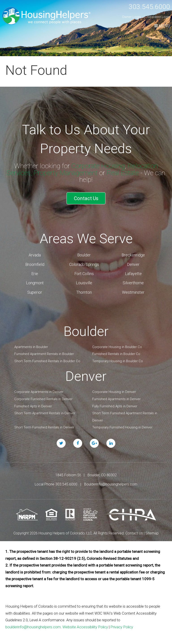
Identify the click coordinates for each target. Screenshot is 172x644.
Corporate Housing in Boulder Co (117, 347)
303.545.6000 (149, 7)
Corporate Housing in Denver (114, 392)
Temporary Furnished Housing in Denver (122, 427)
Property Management (66, 173)
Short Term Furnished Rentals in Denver (44, 427)
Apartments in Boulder (31, 347)
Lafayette (133, 274)
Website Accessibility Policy (85, 627)
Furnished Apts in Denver (33, 406)
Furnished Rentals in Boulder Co (116, 354)
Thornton (84, 292)
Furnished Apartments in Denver (116, 399)
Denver (133, 264)
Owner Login (131, 17)
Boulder (84, 255)
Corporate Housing (98, 166)
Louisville (84, 283)
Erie (35, 274)
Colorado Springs (84, 264)
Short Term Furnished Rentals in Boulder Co (47, 361)
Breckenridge (133, 255)
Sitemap (152, 533)
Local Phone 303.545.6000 (56, 484)
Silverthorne (133, 283)
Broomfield (35, 264)
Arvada (35, 255)
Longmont (35, 283)
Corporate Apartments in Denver (39, 392)
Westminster (133, 292)
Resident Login (159, 17)
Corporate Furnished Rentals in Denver (43, 399)
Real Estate (123, 173)
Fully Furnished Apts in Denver (115, 406)
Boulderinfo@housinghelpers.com (111, 484)
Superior (35, 292)
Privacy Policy (122, 627)
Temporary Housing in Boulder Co (118, 361)
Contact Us (86, 198)
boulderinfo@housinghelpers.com (33, 627)
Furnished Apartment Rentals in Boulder (44, 354)
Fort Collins (84, 274)
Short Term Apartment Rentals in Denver (45, 413)
